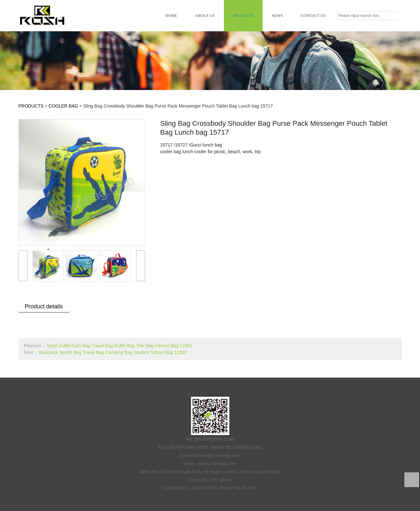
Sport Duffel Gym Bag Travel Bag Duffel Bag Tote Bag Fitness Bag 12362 (120, 346)
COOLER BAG (63, 106)
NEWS (277, 16)
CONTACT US (313, 16)
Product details (44, 306)
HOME (171, 16)
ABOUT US (205, 16)
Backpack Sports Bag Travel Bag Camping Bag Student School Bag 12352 (113, 352)
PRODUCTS (243, 16)
